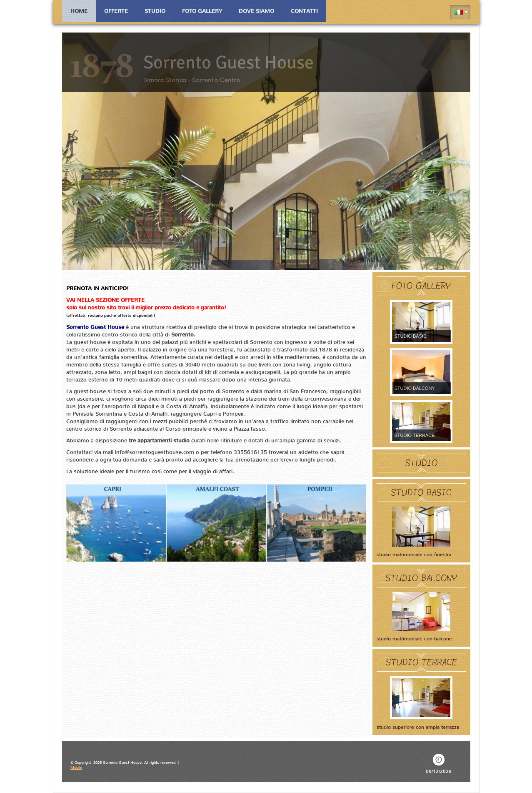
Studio (155, 11)
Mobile (76, 768)
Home (79, 11)
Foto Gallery (202, 11)
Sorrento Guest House (229, 63)
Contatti (304, 11)
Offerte (116, 11)
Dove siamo (256, 11)
